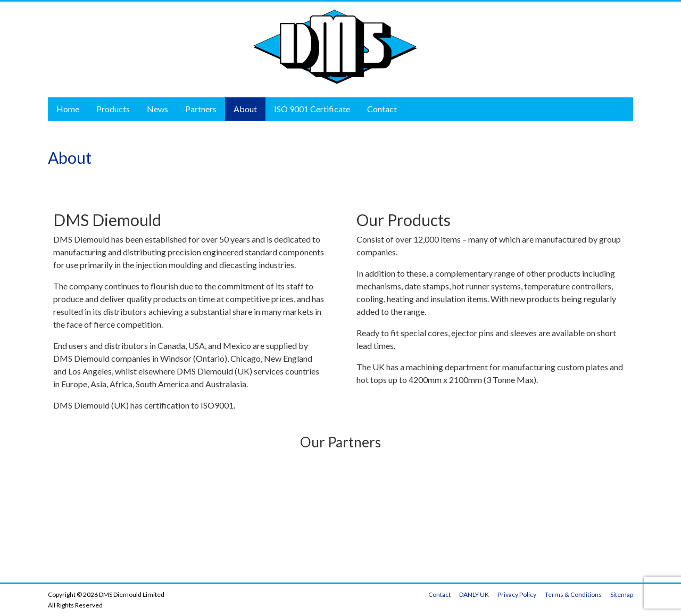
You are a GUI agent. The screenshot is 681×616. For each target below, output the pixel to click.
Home (68, 109)
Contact (382, 109)
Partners (201, 109)
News (157, 109)
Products (113, 109)
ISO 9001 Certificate (312, 109)
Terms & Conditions (573, 594)
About (245, 109)
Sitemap (622, 594)
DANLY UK (474, 594)
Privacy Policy (517, 594)
